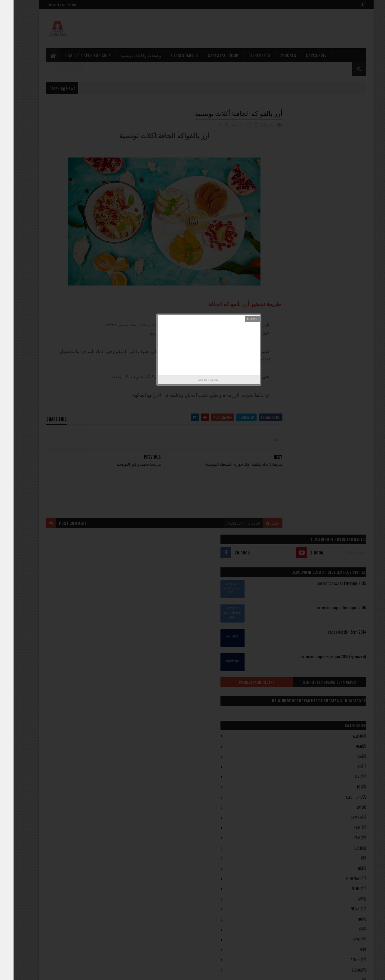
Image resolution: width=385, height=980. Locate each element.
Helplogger (200, 380)
